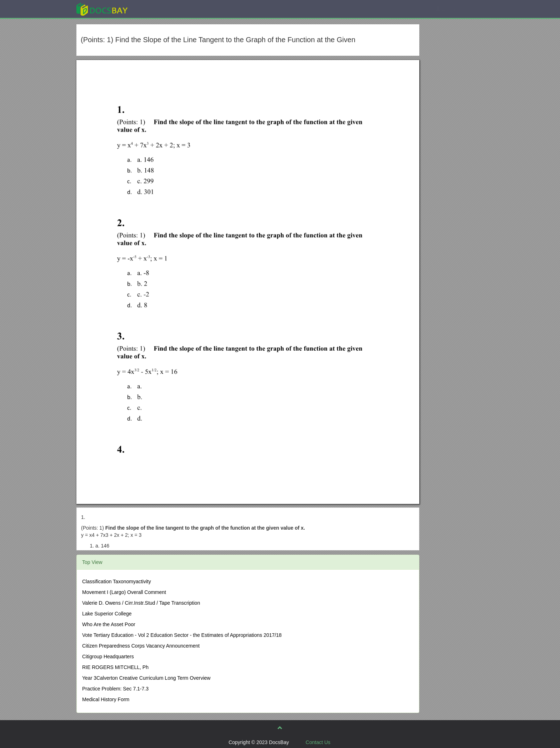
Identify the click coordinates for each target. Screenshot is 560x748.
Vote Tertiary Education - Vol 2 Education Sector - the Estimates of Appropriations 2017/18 (182, 635)
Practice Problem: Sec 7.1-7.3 (115, 689)
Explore (156, 9)
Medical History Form (106, 699)
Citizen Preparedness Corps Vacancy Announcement (141, 646)
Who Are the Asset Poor (109, 624)
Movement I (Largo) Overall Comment (124, 592)
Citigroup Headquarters (108, 657)
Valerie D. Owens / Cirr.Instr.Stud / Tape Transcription (141, 603)
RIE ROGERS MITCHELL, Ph (115, 667)
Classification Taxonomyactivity (117, 581)
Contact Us (318, 742)
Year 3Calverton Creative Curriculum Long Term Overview (146, 678)
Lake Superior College (107, 614)
